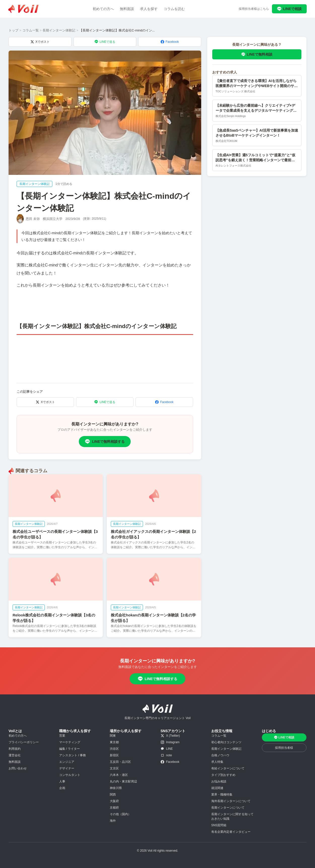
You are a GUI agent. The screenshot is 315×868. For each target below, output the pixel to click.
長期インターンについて (228, 808)
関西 (113, 795)
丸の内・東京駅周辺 (123, 781)
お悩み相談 (219, 781)
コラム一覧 (31, 30)
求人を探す (149, 9)
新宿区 (114, 755)
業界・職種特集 (222, 795)
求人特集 (217, 762)
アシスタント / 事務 (73, 755)
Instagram (170, 742)
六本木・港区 (119, 775)
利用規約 (15, 749)
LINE (167, 749)
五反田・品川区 (120, 762)
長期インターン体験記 (59, 30)
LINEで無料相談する (105, 442)
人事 (62, 781)
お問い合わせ (18, 768)
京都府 (114, 808)
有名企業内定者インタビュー (231, 832)
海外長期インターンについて (231, 801)
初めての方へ (103, 9)
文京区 (114, 768)
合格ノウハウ (220, 755)
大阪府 (114, 801)
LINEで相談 (289, 9)
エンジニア (67, 762)
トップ (13, 30)
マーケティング (70, 742)
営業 (62, 736)
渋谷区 (114, 749)
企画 (62, 788)
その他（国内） (120, 814)
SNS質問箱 (219, 825)
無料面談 (127, 9)
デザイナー (67, 768)
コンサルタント (70, 775)
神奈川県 (116, 788)
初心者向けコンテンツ (226, 742)
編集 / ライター (69, 749)
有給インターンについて (228, 768)
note (166, 755)
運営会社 (15, 755)
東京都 (114, 742)
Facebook (170, 42)
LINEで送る (105, 42)
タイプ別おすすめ (223, 775)
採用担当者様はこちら (254, 9)
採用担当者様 (284, 748)
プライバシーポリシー (24, 742)
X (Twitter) (170, 736)
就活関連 (217, 788)
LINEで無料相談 (257, 54)
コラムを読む (174, 9)
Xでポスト (40, 42)
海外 (113, 821)
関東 (113, 736)
